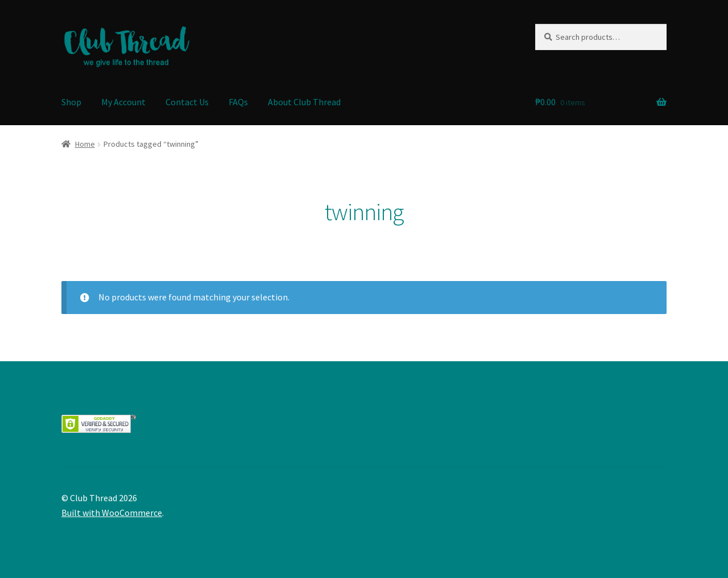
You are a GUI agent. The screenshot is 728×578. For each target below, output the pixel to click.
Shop (71, 102)
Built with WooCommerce (112, 513)
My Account (123, 102)
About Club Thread (304, 102)
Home (85, 144)
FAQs (238, 102)
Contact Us (187, 102)
